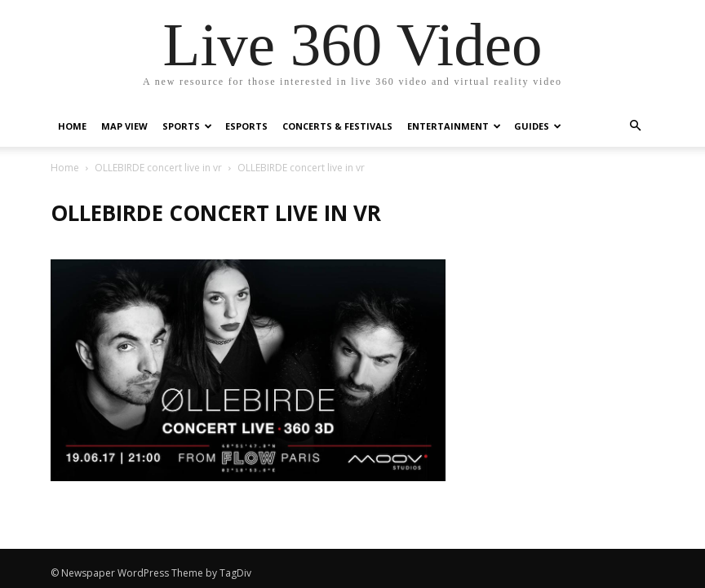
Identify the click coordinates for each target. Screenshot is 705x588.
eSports (246, 126)
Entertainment (454, 126)
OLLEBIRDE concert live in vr (158, 168)
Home (72, 126)
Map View (124, 126)
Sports (187, 126)
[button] (635, 126)
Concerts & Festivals (337, 126)
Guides (538, 126)
